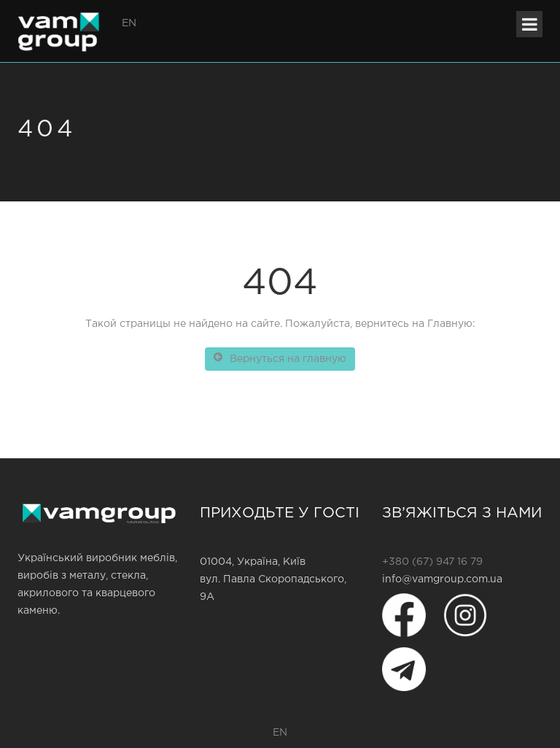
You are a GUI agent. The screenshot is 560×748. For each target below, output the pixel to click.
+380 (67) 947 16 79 (432, 562)
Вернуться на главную (280, 358)
